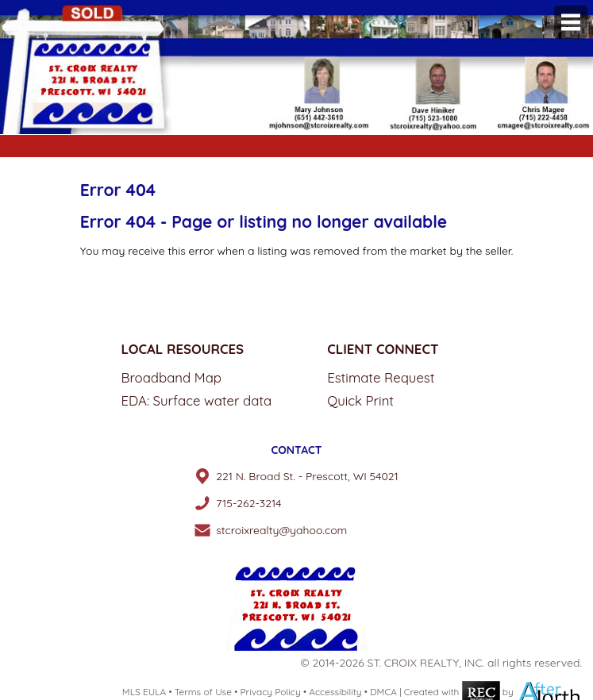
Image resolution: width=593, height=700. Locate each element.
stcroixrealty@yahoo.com (281, 530)
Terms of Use (203, 692)
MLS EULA (144, 692)
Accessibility (335, 692)
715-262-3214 (248, 503)
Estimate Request (381, 377)
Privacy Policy (270, 692)
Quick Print (360, 400)
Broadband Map (172, 377)
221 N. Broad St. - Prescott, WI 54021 (307, 476)
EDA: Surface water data (197, 400)
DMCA (383, 692)
